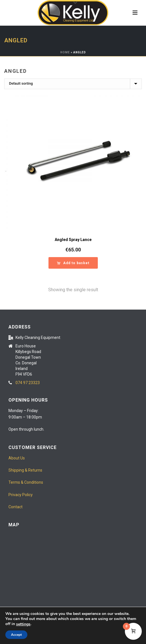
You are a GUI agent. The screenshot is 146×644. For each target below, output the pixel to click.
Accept (16, 635)
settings (23, 624)
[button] (73, 263)
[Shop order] (73, 84)
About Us (17, 458)
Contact (16, 507)
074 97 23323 (28, 383)
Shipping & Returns (25, 470)
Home (65, 52)
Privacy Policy (21, 495)
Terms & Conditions (26, 482)
